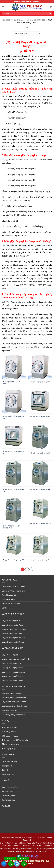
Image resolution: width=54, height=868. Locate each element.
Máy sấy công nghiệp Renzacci (14, 672)
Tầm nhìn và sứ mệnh (10, 595)
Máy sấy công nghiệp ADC (12, 663)
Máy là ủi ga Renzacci (10, 710)
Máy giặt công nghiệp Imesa (13, 621)
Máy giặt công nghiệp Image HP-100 (40, 454)
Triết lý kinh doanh (8, 599)
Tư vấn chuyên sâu (9, 796)
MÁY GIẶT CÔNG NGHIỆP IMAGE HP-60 (12, 527)
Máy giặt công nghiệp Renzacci (14, 629)
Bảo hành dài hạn (8, 800)
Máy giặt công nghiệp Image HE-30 (40, 383)
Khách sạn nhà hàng (9, 762)
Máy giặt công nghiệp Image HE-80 (14, 417)
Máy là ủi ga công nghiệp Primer (14, 698)
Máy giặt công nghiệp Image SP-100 (40, 524)
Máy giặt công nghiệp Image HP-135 (14, 490)
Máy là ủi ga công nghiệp (11, 693)
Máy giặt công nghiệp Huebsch (13, 638)
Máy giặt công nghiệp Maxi (12, 633)
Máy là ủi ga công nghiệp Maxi (13, 715)
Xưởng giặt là (7, 766)
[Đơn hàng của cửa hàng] (27, 34)
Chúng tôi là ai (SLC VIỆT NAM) (13, 587)
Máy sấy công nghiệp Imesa (12, 668)
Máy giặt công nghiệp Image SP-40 (40, 561)
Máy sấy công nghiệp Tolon (12, 680)
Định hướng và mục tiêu (11, 604)
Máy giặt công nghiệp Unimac (13, 642)
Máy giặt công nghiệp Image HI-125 (40, 417)
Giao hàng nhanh (8, 791)
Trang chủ (7, 20)
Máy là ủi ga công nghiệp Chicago (14, 706)
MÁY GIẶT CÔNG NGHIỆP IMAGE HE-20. (12, 383)
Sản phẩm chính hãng (10, 787)
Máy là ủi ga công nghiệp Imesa (14, 702)
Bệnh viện (5, 770)
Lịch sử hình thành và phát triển (13, 591)
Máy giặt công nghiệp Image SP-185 (14, 561)
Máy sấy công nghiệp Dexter (13, 676)
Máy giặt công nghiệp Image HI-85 (13, 452)
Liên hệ (4, 608)
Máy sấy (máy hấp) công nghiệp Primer (17, 659)
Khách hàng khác (8, 774)
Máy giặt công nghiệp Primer (13, 625)
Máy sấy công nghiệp (10, 655)
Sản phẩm (19, 20)
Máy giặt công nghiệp (36, 20)
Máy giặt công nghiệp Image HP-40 (40, 490)
